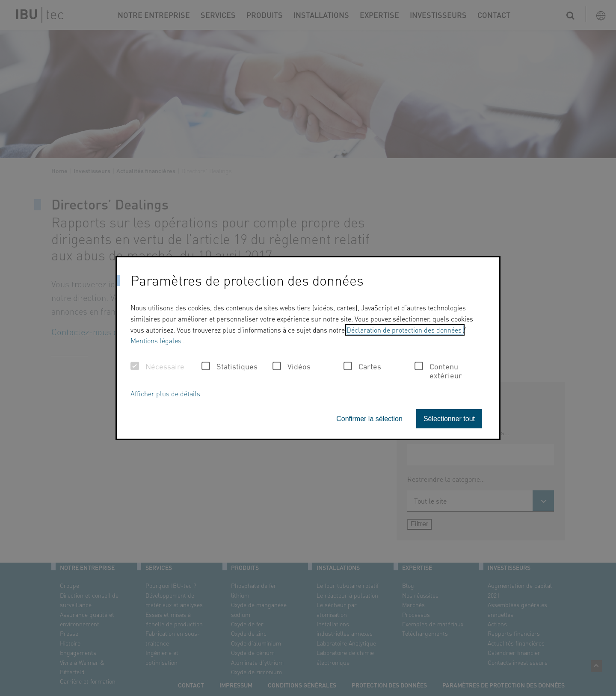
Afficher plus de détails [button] (165, 394)
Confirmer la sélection (369, 419)
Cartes (362, 366)
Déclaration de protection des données (405, 330)
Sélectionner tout (449, 419)
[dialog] (308, 348)
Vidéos (292, 366)
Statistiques (230, 366)
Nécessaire (157, 366)
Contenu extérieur (438, 371)
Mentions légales (157, 341)
